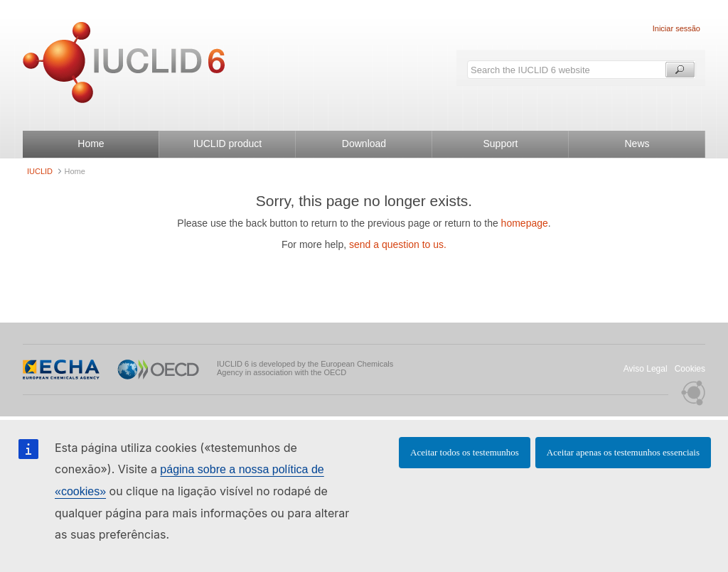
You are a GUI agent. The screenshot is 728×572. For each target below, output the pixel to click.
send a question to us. (398, 244)
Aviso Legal (646, 369)
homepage (525, 223)
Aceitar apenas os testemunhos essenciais (623, 452)
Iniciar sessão (676, 28)
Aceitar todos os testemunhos (465, 452)
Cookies (690, 369)
